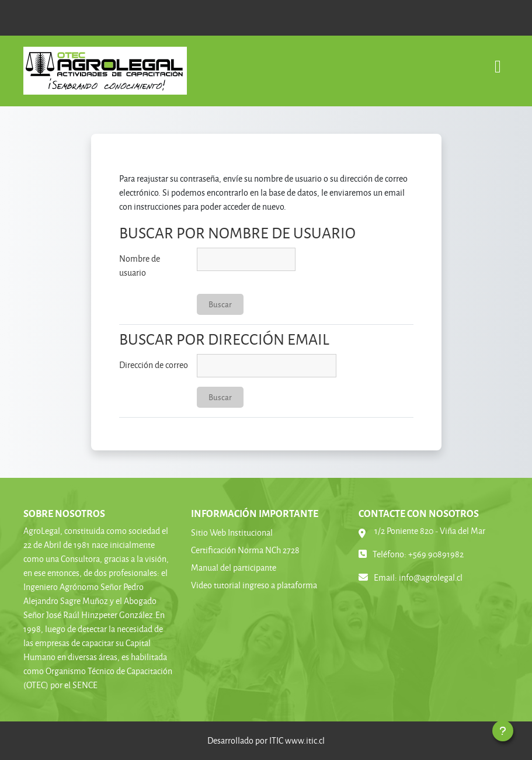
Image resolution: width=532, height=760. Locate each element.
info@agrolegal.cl (431, 577)
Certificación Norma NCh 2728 (245, 550)
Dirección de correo (154, 365)
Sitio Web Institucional (232, 532)
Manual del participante (234, 568)
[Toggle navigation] (498, 60)
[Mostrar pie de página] (503, 731)
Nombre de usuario (140, 266)
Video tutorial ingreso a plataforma (254, 585)
